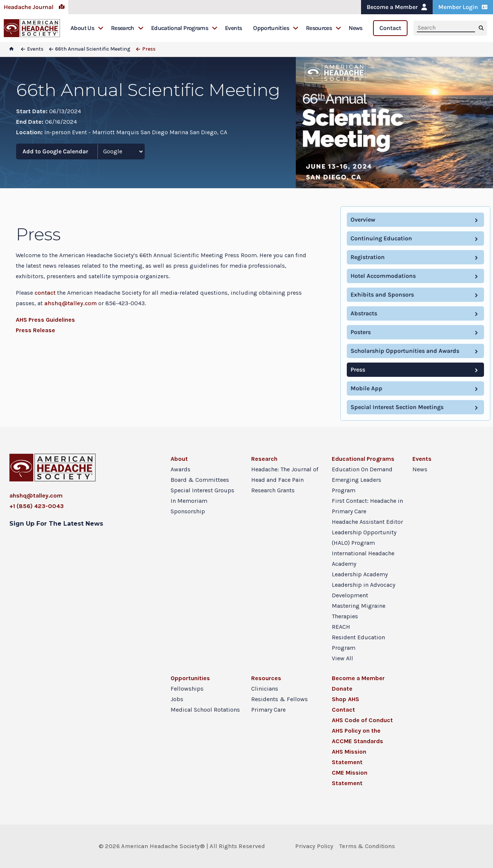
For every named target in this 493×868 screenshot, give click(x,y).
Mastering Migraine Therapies (359, 611)
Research (127, 28)
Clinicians (265, 689)
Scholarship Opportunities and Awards (405, 351)
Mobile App (366, 388)
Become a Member (397, 7)
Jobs (177, 699)
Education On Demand (362, 469)
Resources (324, 28)
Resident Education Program (358, 642)
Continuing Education (381, 238)
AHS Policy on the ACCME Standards (357, 736)
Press (358, 370)
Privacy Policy (314, 846)
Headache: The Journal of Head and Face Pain (285, 474)
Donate (342, 689)
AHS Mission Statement (349, 757)
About (179, 459)
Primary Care (268, 710)
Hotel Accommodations (383, 276)
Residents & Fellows (279, 699)
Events (233, 28)
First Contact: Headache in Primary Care (367, 506)
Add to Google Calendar (55, 151)
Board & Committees (200, 480)
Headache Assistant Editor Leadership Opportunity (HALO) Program (367, 532)
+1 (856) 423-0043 (37, 506)
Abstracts (364, 313)
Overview (363, 220)
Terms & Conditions (367, 846)
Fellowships (187, 689)
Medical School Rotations (205, 710)
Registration (368, 257)
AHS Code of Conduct (362, 720)
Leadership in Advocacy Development (363, 590)
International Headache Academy (363, 558)
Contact (390, 28)
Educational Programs (184, 28)
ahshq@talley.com (70, 303)
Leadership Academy (360, 574)
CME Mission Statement (350, 778)
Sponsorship (188, 511)
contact (45, 293)
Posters (361, 332)
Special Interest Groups (202, 490)
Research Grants (273, 490)
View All (342, 658)
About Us (87, 28)
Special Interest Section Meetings (397, 407)
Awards (181, 469)
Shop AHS (345, 699)
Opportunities (276, 28)
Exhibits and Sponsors (382, 295)
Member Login (463, 7)
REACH (341, 627)
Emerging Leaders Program (357, 485)
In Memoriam (189, 501)
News (355, 28)
